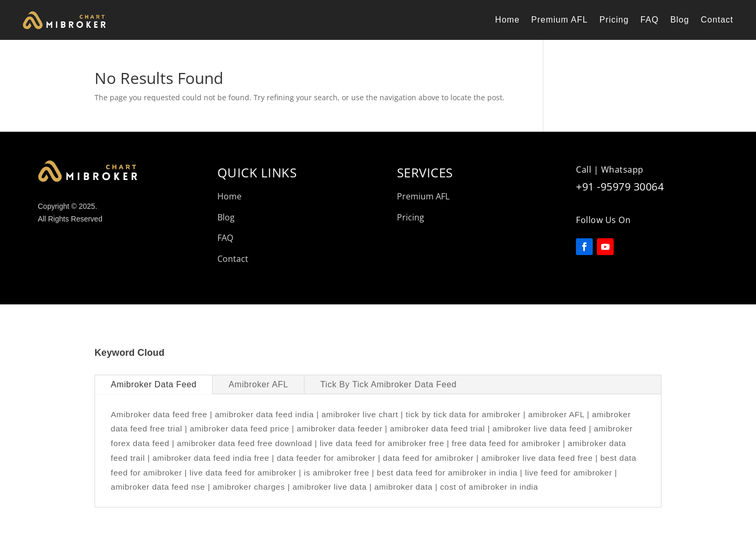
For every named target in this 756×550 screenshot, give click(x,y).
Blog (680, 20)
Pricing (614, 20)
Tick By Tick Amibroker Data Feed (388, 384)
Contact (717, 20)
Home (507, 20)
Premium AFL (560, 20)
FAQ (650, 20)
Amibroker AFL (258, 384)
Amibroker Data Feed (154, 384)
